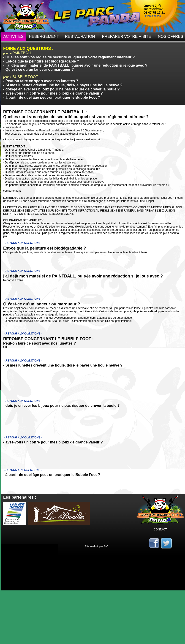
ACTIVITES (14, 37)
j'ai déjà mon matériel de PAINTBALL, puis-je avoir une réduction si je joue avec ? (76, 65)
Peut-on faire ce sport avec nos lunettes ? (42, 81)
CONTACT (160, 530)
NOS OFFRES (171, 37)
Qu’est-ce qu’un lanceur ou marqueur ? (40, 69)
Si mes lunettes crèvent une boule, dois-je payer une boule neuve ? (64, 85)
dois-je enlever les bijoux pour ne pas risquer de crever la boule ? (63, 89)
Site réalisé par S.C (97, 546)
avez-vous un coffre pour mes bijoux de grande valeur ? (54, 93)
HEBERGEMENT (44, 37)
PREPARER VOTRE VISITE (127, 37)
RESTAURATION (80, 37)
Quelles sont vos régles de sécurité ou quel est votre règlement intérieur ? (70, 57)
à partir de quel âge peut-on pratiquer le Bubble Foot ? (53, 97)
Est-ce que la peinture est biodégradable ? (42, 61)
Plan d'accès (153, 16)
